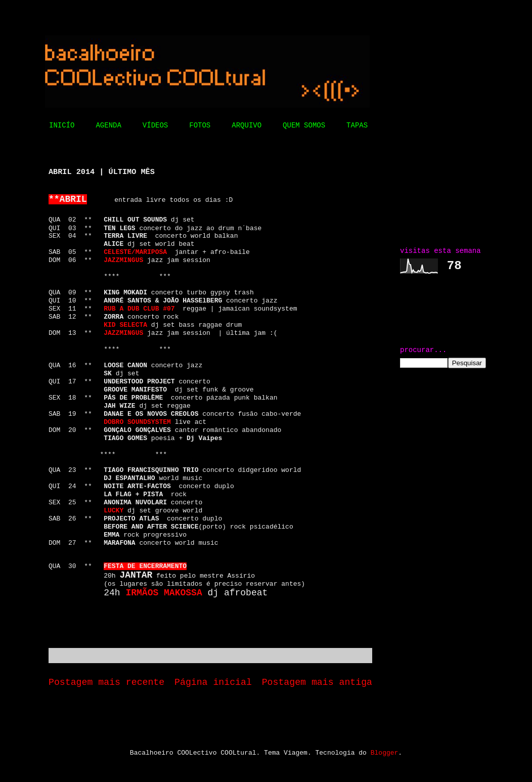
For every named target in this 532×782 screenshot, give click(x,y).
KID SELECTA (125, 325)
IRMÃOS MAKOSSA (164, 593)
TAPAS (357, 125)
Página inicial (213, 682)
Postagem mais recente (106, 682)
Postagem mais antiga (317, 682)
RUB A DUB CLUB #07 (139, 309)
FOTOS (200, 125)
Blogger (385, 753)
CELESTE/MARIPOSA (135, 252)
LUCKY (114, 511)
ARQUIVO (247, 125)
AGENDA (108, 125)
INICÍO (62, 125)
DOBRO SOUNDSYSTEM (137, 422)
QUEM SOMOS (304, 125)
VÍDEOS (155, 125)
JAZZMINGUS (123, 333)
